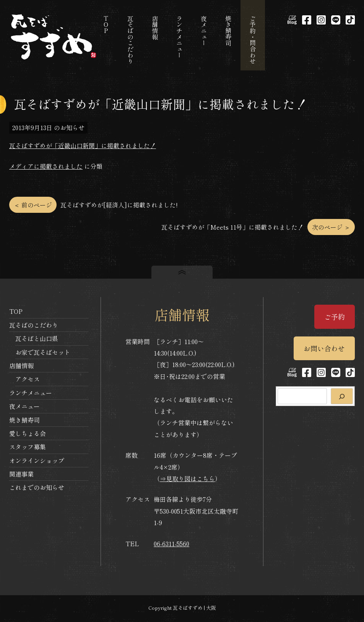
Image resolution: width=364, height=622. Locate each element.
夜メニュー (24, 406)
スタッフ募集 (28, 447)
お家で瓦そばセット (43, 352)
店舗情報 (21, 366)
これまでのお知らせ (37, 487)
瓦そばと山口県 (37, 338)
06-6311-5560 (171, 544)
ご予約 (335, 317)
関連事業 (21, 474)
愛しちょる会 (28, 433)
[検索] (342, 396)
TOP (16, 311)
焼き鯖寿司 (24, 420)
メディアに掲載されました (46, 166)
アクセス (28, 379)
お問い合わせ (324, 348)
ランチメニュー (31, 393)
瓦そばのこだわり (34, 325)
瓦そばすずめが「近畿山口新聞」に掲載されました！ (83, 145)
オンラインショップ (37, 460)
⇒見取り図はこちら (187, 478)
